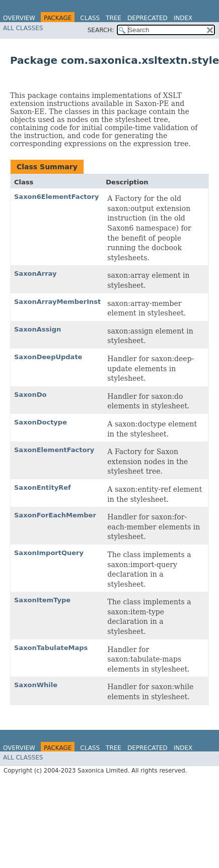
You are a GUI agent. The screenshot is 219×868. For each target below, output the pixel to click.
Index (183, 18)
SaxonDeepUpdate (48, 357)
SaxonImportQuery (49, 553)
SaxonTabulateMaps (51, 648)
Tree (114, 18)
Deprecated (148, 18)
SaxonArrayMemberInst (57, 302)
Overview (19, 18)
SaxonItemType (42, 600)
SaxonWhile (36, 685)
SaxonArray (35, 274)
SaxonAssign (38, 329)
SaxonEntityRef (43, 487)
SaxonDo (30, 395)
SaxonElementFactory (54, 450)
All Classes (23, 28)
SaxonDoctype (41, 422)
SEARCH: (101, 30)
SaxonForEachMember (55, 515)
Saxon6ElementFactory (56, 197)
